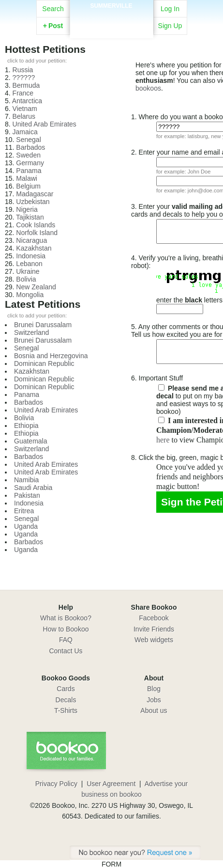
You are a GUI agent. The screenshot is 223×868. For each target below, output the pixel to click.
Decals (66, 700)
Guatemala (30, 441)
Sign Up (170, 26)
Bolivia (26, 279)
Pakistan (27, 495)
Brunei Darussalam (43, 325)
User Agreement (111, 784)
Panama (29, 171)
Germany (30, 163)
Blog (154, 689)
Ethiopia (26, 426)
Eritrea (24, 511)
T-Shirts (66, 710)
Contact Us (66, 651)
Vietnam (25, 109)
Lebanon (29, 264)
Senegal (28, 140)
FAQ (66, 640)
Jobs (154, 700)
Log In (170, 9)
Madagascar (35, 194)
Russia (23, 70)
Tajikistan (30, 217)
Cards (66, 689)
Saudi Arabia (33, 488)
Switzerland (31, 332)
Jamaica (25, 132)
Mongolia (30, 295)
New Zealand (36, 287)
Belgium (28, 186)
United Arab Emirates (45, 124)
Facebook (154, 618)
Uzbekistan (33, 202)
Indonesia (31, 256)
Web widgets (154, 640)
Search (53, 9)
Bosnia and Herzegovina (51, 356)
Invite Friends (154, 629)
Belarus (24, 116)
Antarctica (27, 101)
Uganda (26, 526)
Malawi (27, 178)
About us (154, 710)
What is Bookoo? (66, 618)
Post (53, 26)
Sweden (28, 155)
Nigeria (27, 209)
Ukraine (28, 271)
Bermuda (26, 85)
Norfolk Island (37, 233)
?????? (24, 78)
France (23, 93)
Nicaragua (31, 240)
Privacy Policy (56, 784)
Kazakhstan (34, 248)
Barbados (30, 147)
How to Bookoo (66, 629)
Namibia (26, 480)
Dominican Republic (44, 363)
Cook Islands (36, 225)
